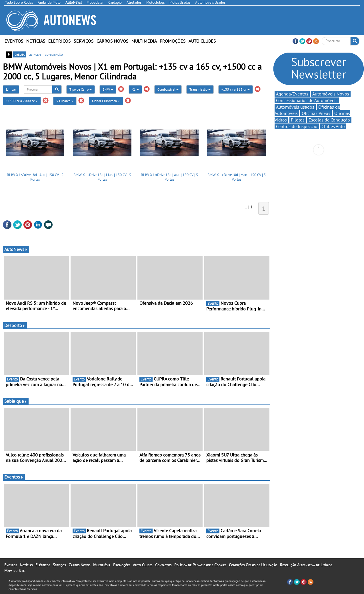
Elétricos (60, 41)
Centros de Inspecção (297, 126)
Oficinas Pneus (316, 113)
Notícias (36, 41)
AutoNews (16, 249)
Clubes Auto (333, 126)
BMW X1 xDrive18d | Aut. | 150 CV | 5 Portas (169, 177)
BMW (108, 89)
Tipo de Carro (81, 89)
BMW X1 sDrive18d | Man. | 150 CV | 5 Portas (102, 177)
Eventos (14, 41)
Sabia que (16, 401)
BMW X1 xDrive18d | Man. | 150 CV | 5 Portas (237, 177)
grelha (20, 54)
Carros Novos (113, 41)
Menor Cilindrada (106, 101)
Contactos (163, 565)
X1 (135, 89)
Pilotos (298, 120)
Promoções (173, 41)
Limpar (11, 89)
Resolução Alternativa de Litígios (306, 565)
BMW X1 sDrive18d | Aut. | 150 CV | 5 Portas (35, 177)
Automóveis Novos (331, 94)
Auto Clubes (202, 41)
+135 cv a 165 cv (236, 89)
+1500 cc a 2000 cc (22, 101)
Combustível (168, 89)
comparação (54, 54)
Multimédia (144, 41)
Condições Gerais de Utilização (253, 565)
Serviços (84, 41)
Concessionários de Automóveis (307, 100)
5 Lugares (65, 101)
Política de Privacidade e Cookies (200, 565)
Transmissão (200, 89)
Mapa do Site (14, 571)
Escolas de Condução (329, 120)
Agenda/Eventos (292, 94)
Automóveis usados (295, 107)
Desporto (15, 325)
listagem (35, 54)
